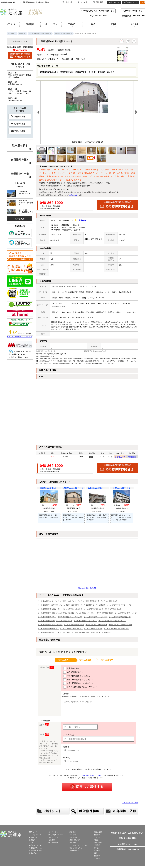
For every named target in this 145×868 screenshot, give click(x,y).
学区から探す (20, 131)
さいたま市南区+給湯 (46, 602)
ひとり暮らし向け (76, 849)
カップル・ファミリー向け (79, 846)
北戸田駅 (97, 838)
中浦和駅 (97, 836)
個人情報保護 (53, 843)
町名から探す (20, 124)
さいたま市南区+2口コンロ (94, 610)
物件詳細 (132, 457)
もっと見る (20, 219)
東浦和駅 (97, 857)
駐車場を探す (20, 146)
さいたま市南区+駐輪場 (46, 622)
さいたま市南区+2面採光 (65, 614)
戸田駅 (96, 841)
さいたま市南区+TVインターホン (96, 618)
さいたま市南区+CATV (64, 622)
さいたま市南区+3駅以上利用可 (71, 629)
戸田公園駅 (98, 843)
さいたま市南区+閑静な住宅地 (96, 626)
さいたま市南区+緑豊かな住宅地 (120, 626)
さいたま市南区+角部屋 (46, 614)
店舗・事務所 (74, 851)
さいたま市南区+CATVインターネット (112, 622)
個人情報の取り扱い (36, 851)
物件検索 (30, 25)
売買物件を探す (20, 160)
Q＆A (93, 25)
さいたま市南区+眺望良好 (93, 629)
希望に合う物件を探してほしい (78, 680)
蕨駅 (95, 854)
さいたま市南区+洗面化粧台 (69, 606)
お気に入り (120, 457)
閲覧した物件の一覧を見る (87, 589)
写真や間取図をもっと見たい (77, 677)
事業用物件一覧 (20, 174)
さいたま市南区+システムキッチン (119, 606)
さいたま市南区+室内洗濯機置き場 (116, 629)
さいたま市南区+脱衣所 (109, 602)
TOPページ (33, 833)
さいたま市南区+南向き (105, 614)
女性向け (73, 843)
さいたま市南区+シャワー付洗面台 (93, 606)
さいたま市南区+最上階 (113, 610)
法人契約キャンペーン (56, 836)
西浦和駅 (97, 859)
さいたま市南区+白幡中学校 (101, 633)
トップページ (10, 25)
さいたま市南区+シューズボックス (70, 618)
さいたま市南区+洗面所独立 (48, 606)
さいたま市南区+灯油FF (81, 633)
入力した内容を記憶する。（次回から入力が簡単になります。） (87, 770)
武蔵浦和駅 (98, 833)
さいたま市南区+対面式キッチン (49, 610)
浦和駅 (96, 849)
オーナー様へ (51, 25)
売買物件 (72, 25)
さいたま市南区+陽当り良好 (74, 626)
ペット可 (73, 836)
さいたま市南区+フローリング (126, 614)
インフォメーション (36, 836)
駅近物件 (73, 833)
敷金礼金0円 (74, 838)
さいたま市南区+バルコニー (85, 614)
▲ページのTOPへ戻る (130, 803)
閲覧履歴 (98, 2)
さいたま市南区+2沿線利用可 (48, 629)
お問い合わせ (73, 195)
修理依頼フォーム (35, 849)
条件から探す (20, 117)
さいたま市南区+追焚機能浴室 (88, 602)
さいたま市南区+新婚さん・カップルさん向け (54, 633)
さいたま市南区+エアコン (47, 618)
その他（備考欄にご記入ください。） (81, 688)
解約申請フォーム (35, 846)
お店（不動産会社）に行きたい (78, 684)
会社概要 (135, 25)
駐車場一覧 (33, 838)
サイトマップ (53, 838)
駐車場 (114, 25)
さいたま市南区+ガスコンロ (72, 610)
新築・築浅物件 (75, 841)
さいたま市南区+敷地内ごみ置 (120, 618)
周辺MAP (83, 220)
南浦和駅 (97, 851)
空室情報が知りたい (73, 669)
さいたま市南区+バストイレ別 (65, 602)
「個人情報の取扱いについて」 (92, 776)
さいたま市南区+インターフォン (85, 622)
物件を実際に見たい (73, 673)
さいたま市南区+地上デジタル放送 (50, 626)
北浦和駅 (97, 846)
